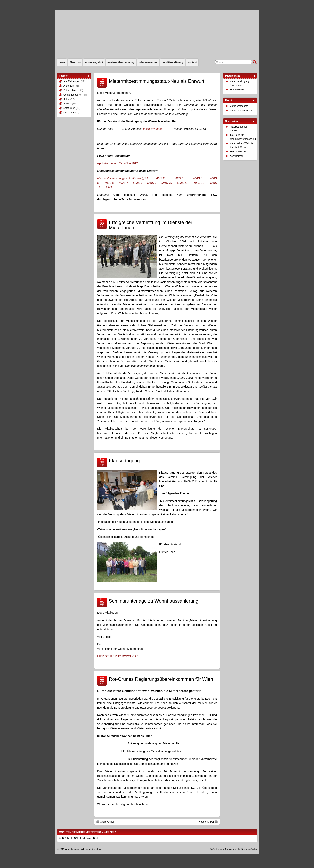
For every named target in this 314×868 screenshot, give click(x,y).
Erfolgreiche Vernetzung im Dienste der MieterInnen (151, 225)
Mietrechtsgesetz (239, 106)
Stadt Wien (69, 108)
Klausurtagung (124, 461)
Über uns (75, 62)
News (62, 62)
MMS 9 (152, 183)
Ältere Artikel (107, 822)
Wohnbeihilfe (237, 90)
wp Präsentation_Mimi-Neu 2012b (118, 163)
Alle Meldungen (72, 81)
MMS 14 (111, 187)
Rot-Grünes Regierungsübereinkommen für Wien (161, 679)
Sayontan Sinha (249, 849)
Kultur (67, 99)
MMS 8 (138, 183)
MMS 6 (109, 183)
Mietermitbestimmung (121, 62)
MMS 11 (183, 183)
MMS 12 (199, 183)
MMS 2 (160, 178)
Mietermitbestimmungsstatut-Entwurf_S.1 (123, 178)
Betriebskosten (71, 90)
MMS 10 (167, 183)
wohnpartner (236, 156)
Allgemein (69, 86)
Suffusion (215, 849)
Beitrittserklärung (173, 62)
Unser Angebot (94, 62)
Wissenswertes (148, 62)
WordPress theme (229, 849)
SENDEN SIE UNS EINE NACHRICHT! (80, 838)
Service (67, 104)
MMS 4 (198, 178)
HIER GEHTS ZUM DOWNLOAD (118, 656)
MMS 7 (123, 183)
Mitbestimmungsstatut (241, 111)
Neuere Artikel (206, 822)
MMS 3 (179, 178)
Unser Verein (70, 113)
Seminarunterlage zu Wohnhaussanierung (154, 601)
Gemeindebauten (73, 95)
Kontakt (192, 62)
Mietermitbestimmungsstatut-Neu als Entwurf (157, 81)
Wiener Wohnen (238, 152)
